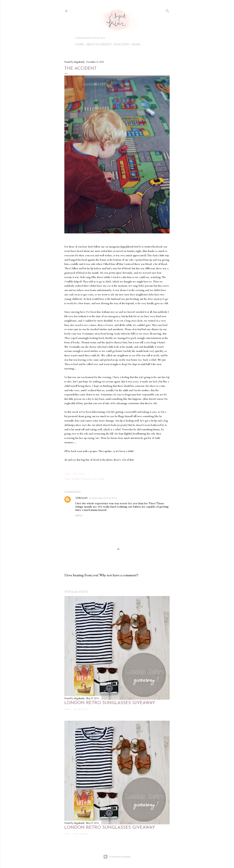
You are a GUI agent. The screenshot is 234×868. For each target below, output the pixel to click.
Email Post (79, 474)
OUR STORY (122, 44)
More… (137, 44)
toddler (101, 479)
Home (80, 44)
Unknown (81, 498)
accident (76, 479)
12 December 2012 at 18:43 (103, 498)
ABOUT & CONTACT (99, 44)
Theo (94, 479)
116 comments (81, 709)
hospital (86, 479)
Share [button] (67, 474)
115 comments (80, 834)
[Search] (167, 10)
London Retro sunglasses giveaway (110, 703)
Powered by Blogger (117, 857)
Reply (79, 516)
